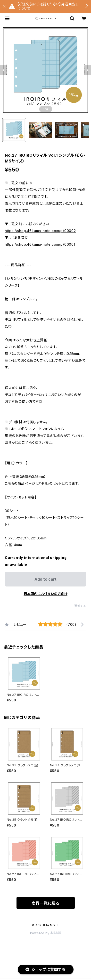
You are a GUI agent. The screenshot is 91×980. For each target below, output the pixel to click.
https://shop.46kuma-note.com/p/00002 (40, 231)
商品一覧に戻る (46, 903)
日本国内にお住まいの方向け (46, 594)
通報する (80, 606)
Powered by (46, 933)
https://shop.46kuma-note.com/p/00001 (40, 244)
